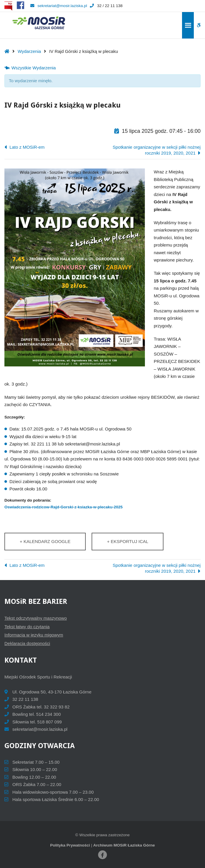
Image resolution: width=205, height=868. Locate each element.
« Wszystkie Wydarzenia (31, 68)
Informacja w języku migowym (34, 635)
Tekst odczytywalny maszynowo (36, 618)
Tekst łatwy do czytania (27, 627)
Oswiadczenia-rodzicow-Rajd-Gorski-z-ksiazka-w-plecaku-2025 (63, 507)
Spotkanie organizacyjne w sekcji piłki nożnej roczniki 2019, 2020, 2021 (157, 150)
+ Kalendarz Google (45, 541)
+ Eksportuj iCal (128, 541)
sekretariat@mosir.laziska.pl (59, 6)
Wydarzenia (29, 51)
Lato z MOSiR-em (26, 147)
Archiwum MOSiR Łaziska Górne (124, 845)
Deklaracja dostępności (27, 643)
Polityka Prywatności (70, 845)
